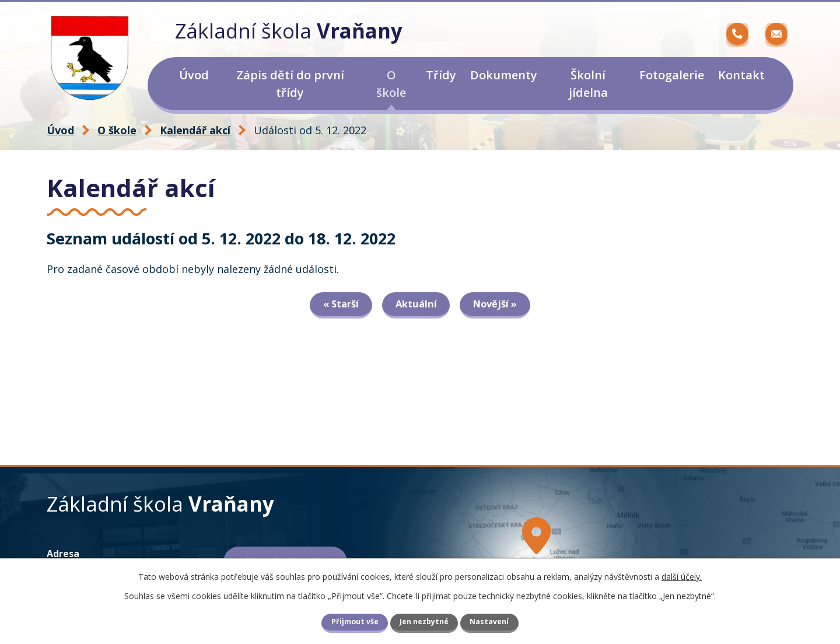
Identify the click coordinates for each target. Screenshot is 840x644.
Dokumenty (504, 75)
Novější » (498, 305)
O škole (391, 84)
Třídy (441, 75)
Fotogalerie (672, 75)
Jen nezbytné (424, 622)
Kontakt (741, 75)
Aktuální (416, 305)
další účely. (682, 577)
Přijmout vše (355, 622)
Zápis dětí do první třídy (290, 84)
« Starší (338, 305)
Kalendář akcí (195, 130)
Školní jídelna (588, 84)
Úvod (194, 75)
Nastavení (489, 622)
